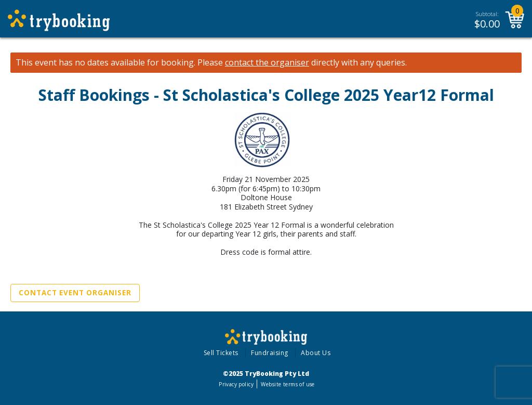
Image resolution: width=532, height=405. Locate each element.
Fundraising (270, 353)
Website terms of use (288, 384)
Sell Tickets (221, 353)
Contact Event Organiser (75, 293)
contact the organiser (267, 63)
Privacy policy (236, 384)
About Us (316, 353)
